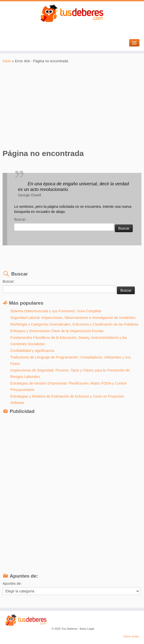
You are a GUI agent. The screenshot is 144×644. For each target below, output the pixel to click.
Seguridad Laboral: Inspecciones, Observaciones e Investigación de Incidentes (73, 318)
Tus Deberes (69, 629)
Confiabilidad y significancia (32, 351)
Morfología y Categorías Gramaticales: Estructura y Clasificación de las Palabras (74, 324)
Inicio (7, 61)
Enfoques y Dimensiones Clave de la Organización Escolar (57, 331)
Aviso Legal (87, 629)
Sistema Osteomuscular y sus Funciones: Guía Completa (56, 311)
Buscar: (20, 219)
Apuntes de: (12, 583)
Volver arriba (131, 636)
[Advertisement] (72, 106)
